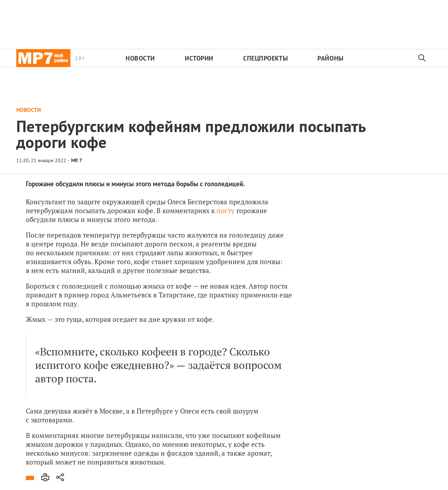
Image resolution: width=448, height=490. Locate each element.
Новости (140, 58)
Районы (330, 58)
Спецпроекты (265, 58)
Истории (199, 58)
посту (226, 210)
